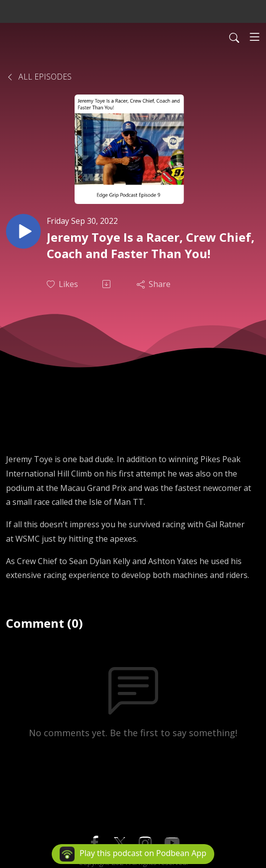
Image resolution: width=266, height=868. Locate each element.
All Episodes (39, 77)
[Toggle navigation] (255, 37)
